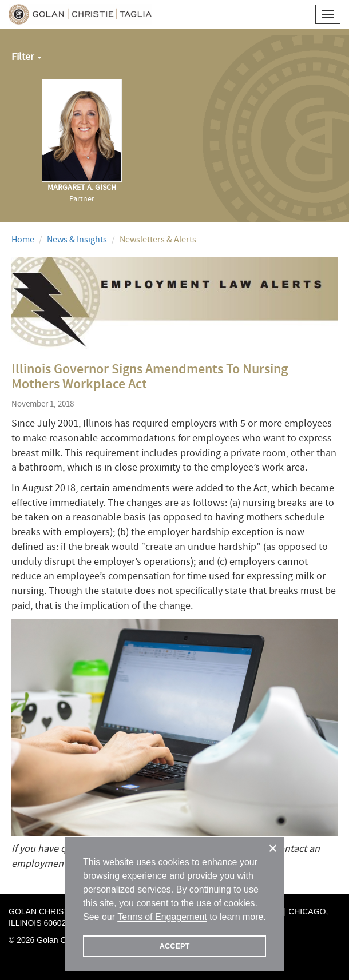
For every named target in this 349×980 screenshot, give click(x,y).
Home (23, 240)
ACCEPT (175, 946)
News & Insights (77, 240)
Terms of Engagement (162, 917)
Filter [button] (27, 57)
